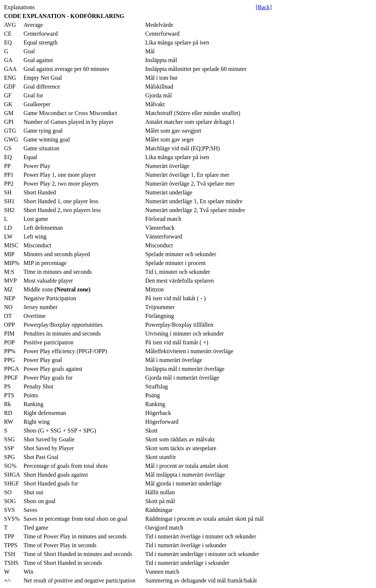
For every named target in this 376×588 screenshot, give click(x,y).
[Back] (264, 7)
